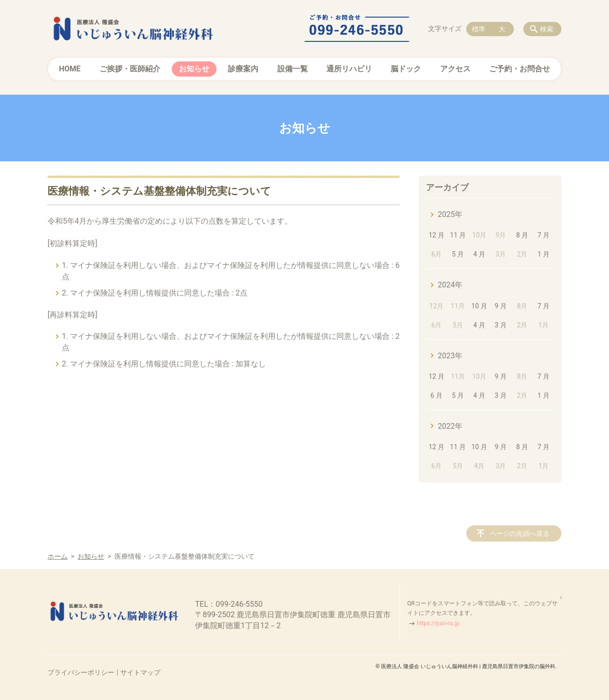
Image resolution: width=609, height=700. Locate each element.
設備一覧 (293, 69)
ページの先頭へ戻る (520, 533)
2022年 (450, 426)
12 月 (437, 235)
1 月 (544, 254)
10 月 (479, 306)
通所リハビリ (349, 69)
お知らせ (194, 69)
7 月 (544, 235)
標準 (479, 29)
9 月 (501, 306)
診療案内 (243, 69)
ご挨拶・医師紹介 (130, 69)
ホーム (58, 556)
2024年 (450, 285)
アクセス (455, 69)
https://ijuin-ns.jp (438, 623)
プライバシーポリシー (81, 672)
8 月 (522, 235)
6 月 (437, 395)
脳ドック (406, 69)
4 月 (479, 254)
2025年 (450, 214)
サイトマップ (140, 672)
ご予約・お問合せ (520, 69)
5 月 (458, 254)
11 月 (458, 235)
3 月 (501, 325)
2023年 (450, 356)
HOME (70, 69)
